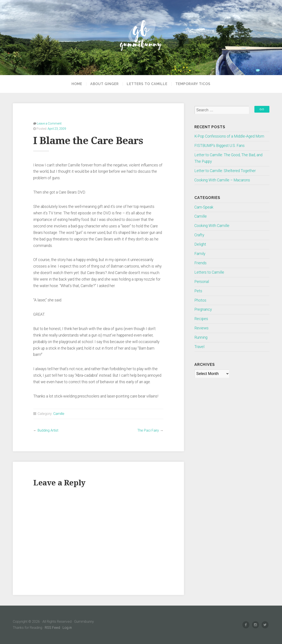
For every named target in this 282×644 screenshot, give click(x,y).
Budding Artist (48, 430)
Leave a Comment (49, 123)
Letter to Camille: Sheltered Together (225, 171)
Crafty (199, 235)
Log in (67, 628)
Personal (202, 282)
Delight (200, 244)
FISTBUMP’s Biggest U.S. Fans (219, 146)
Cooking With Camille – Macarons (222, 180)
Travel (199, 347)
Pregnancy (203, 309)
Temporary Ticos (193, 84)
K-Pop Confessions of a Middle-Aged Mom (229, 136)
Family (200, 254)
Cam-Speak (204, 207)
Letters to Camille (147, 84)
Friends (200, 263)
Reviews (201, 328)
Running (201, 337)
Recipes (201, 319)
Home (77, 84)
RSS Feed (52, 628)
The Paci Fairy (148, 430)
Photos (200, 300)
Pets (198, 291)
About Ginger (104, 84)
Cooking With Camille (212, 226)
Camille (59, 414)
